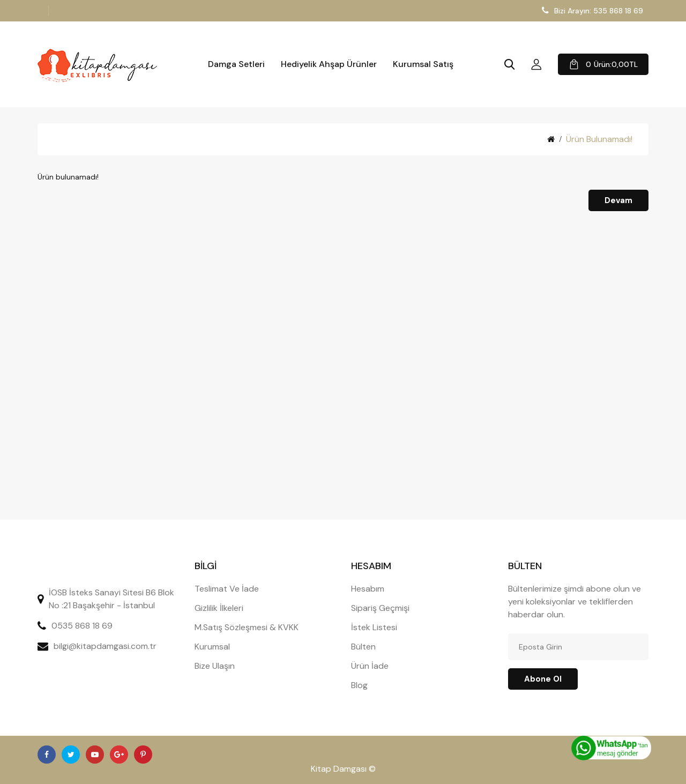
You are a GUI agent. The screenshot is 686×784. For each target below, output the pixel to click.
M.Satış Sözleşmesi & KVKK (247, 627)
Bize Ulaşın (215, 666)
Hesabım (368, 589)
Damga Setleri (236, 64)
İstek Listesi (374, 627)
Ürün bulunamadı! (599, 139)
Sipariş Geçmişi (380, 608)
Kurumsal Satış (423, 64)
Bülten (363, 647)
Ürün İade (370, 666)
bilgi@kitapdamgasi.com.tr (105, 646)
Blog (359, 685)
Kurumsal (212, 647)
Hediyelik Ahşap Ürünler (329, 64)
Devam (618, 200)
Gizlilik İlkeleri (219, 608)
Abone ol (543, 679)
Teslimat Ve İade (227, 589)
